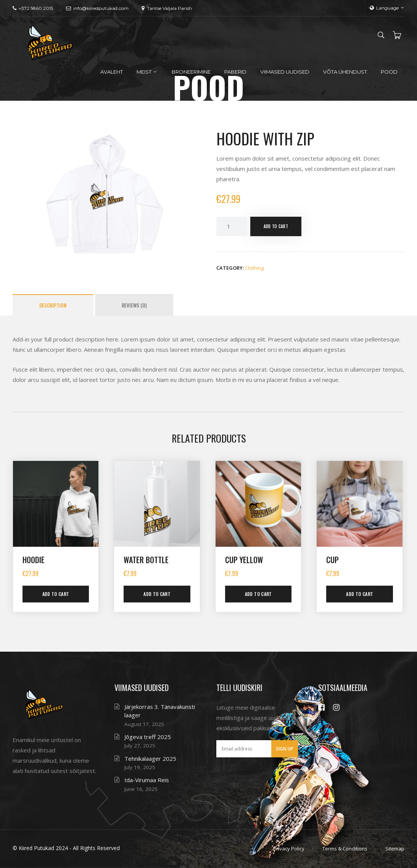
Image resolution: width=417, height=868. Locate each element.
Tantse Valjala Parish (167, 8)
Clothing (254, 268)
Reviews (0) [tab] (134, 305)
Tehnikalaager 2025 (150, 758)
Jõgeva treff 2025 (148, 737)
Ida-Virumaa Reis (147, 780)
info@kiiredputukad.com (97, 8)
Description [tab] (53, 305)
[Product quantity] (232, 226)
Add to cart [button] (56, 594)
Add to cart (276, 226)
